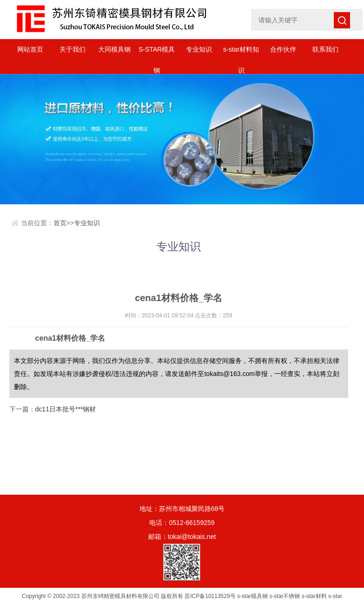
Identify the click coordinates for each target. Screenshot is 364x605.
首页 (60, 223)
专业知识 (199, 49)
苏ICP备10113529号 (210, 596)
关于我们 (73, 49)
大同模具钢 (114, 49)
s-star (335, 596)
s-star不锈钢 (285, 596)
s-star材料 (314, 596)
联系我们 (325, 49)
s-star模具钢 (252, 596)
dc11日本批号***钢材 (66, 409)
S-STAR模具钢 (157, 53)
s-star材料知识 (241, 53)
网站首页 (30, 49)
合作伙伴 (283, 49)
